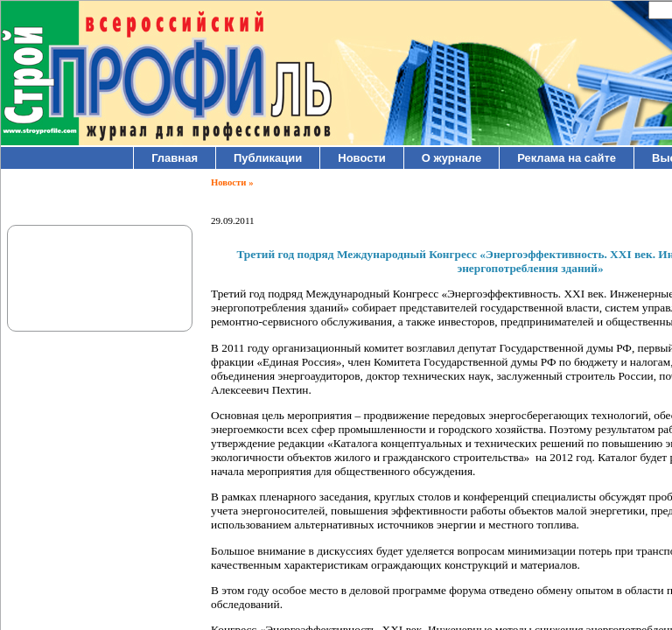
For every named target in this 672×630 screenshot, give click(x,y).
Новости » (232, 182)
